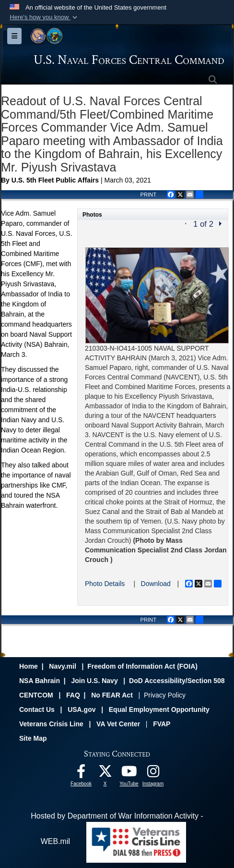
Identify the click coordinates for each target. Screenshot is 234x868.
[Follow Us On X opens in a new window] (105, 774)
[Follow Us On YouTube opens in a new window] (129, 774)
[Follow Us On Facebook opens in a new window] (81, 774)
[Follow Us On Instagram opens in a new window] (153, 774)
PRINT (148, 195)
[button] (44, 17)
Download (156, 584)
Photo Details (105, 584)
